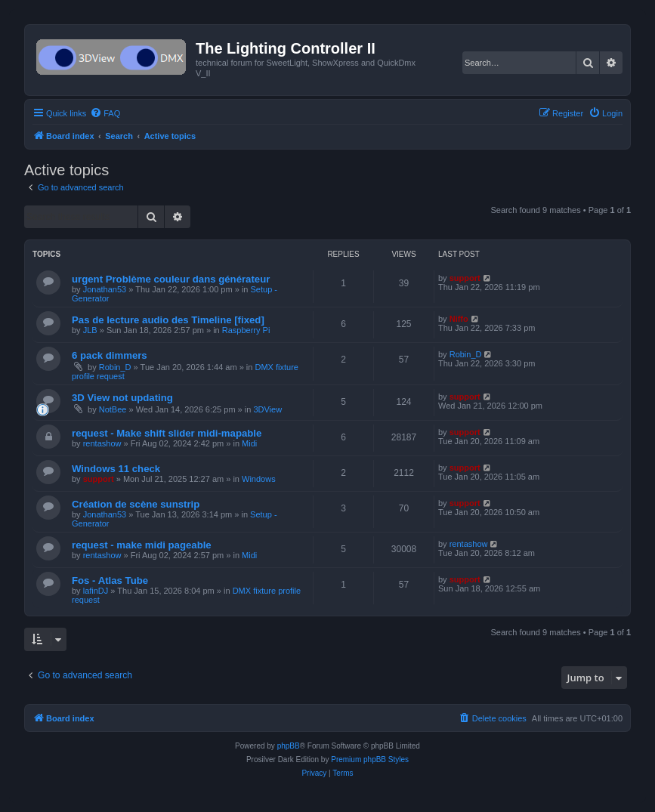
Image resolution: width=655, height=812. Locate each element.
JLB (90, 330)
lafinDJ (96, 591)
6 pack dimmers (110, 355)
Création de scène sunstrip (136, 504)
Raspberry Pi (246, 330)
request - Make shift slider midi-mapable (167, 433)
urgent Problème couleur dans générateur (171, 279)
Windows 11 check (116, 469)
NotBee (113, 409)
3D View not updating (122, 398)
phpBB (289, 746)
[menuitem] (105, 113)
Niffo (459, 319)
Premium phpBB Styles (370, 760)
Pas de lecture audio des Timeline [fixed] (168, 320)
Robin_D (115, 367)
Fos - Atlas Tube (110, 580)
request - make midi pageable (142, 545)
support (465, 278)
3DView (267, 409)
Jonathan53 (105, 289)
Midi (249, 443)
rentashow (102, 443)
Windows (259, 479)
